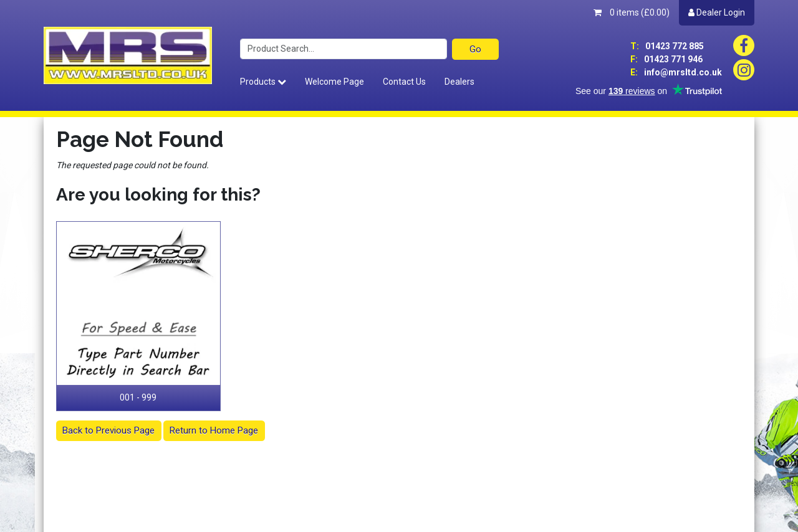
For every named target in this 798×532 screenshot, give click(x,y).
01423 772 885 (667, 46)
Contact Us (404, 82)
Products (263, 82)
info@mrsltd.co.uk (676, 72)
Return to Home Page (214, 430)
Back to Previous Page (108, 430)
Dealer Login (717, 12)
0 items (632, 12)
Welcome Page (334, 82)
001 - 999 (138, 397)
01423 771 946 (666, 59)
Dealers (459, 82)
